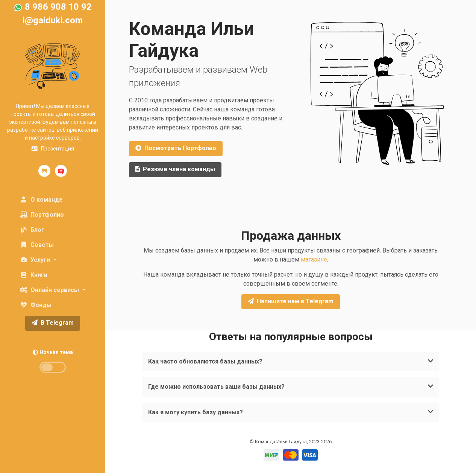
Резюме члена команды (175, 169)
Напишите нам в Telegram (291, 301)
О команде (54, 199)
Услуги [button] (36, 260)
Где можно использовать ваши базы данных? (285, 387)
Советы (37, 245)
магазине (314, 259)
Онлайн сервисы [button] (50, 290)
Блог (32, 230)
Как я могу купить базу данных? (285, 412)
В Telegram (53, 323)
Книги (34, 275)
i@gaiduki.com (53, 20)
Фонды (36, 305)
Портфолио (42, 215)
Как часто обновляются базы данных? (285, 361)
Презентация (53, 149)
